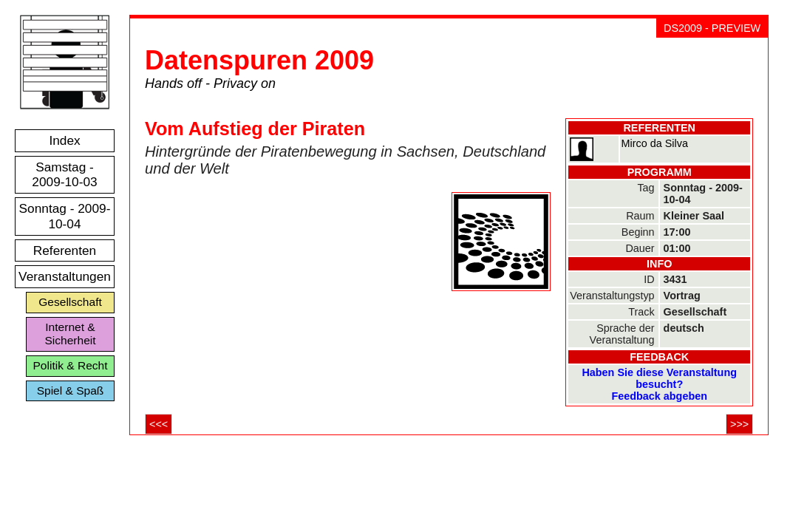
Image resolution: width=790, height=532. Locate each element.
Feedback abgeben (659, 396)
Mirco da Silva (655, 143)
